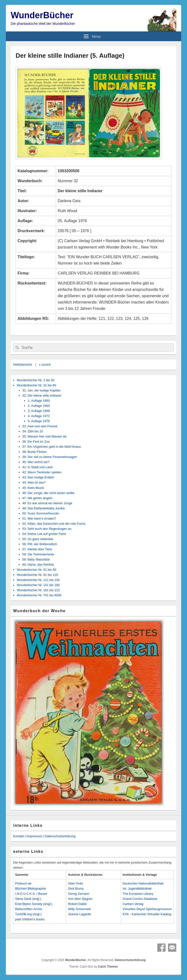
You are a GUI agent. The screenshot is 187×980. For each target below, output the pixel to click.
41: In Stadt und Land (37, 467)
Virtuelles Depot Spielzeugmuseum (147, 909)
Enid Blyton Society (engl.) (34, 904)
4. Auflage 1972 (39, 416)
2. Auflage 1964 (39, 406)
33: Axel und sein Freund (40, 426)
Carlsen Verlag (133, 904)
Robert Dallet (77, 904)
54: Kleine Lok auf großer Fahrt (44, 534)
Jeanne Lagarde (79, 914)
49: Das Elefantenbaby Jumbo (44, 508)
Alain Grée (75, 883)
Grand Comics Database (140, 899)
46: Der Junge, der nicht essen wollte (48, 493)
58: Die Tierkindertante (38, 554)
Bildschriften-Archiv (29, 909)
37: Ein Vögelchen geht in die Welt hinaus (52, 447)
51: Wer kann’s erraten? (39, 519)
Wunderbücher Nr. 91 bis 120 (37, 575)
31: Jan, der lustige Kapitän (42, 390)
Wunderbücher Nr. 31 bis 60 (37, 385)
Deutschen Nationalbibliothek (143, 883)
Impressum (34, 836)
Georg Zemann (79, 894)
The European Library (138, 894)
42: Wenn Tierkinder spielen (42, 472)
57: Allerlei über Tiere (37, 549)
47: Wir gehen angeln (37, 498)
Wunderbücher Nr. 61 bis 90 (37, 570)
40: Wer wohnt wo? (36, 462)
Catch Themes (108, 967)
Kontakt (19, 836)
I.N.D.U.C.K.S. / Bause (31, 894)
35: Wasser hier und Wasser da (44, 436)
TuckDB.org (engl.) (28, 914)
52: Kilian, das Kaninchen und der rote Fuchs (54, 524)
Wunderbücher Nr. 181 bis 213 (38, 590)
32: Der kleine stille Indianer (42, 395)
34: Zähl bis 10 (33, 431)
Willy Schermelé (79, 909)
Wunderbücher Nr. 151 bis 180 (38, 585)
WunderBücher (42, 15)
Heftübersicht (23, 365)
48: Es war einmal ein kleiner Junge (47, 503)
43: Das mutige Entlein (38, 477)
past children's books (30, 919)
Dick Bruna (76, 889)
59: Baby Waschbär (36, 559)
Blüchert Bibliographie (30, 889)
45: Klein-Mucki (33, 488)
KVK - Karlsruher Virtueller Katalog (147, 914)
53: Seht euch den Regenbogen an (47, 529)
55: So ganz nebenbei (38, 539)
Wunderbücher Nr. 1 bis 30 (36, 380)
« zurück (45, 365)
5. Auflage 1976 (39, 421)
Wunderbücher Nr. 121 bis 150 (38, 580)
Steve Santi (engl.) (28, 899)
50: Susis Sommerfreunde (41, 513)
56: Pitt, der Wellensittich (40, 544)
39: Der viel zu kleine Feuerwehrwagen (50, 457)
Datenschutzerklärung (60, 836)
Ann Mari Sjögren (80, 899)
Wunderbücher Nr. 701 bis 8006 (39, 595)
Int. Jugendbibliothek (137, 889)
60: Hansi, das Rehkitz (38, 565)
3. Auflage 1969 (39, 411)
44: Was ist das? (34, 482)
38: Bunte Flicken (35, 452)
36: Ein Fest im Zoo (36, 442)
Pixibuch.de (23, 883)
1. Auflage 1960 (39, 401)
